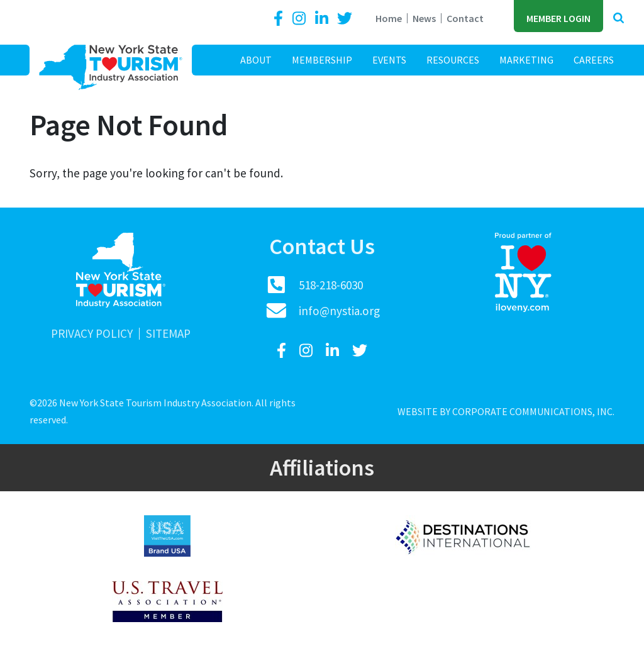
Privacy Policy (92, 334)
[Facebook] (280, 19)
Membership (322, 60)
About (256, 60)
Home (389, 18)
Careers (594, 60)
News (424, 18)
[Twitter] (345, 19)
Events (389, 60)
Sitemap (168, 334)
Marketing (526, 60)
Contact (465, 18)
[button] (619, 19)
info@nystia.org (339, 311)
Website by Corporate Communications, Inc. (506, 411)
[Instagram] (301, 19)
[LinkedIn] (323, 19)
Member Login (558, 18)
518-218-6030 (331, 285)
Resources (453, 60)
